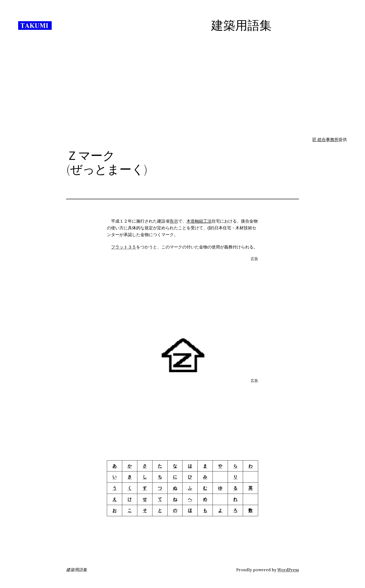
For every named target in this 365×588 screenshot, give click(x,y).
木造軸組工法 (199, 221)
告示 (174, 221)
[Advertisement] (182, 100)
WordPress (288, 570)
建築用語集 (77, 570)
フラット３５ (124, 247)
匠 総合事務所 (325, 139)
